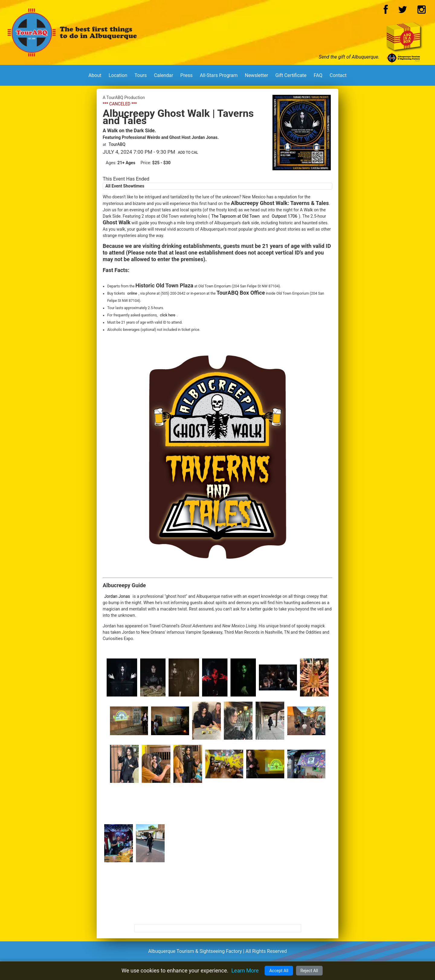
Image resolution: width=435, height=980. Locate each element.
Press (186, 75)
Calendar (164, 75)
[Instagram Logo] (422, 11)
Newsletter (256, 75)
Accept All (279, 971)
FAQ (318, 75)
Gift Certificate (291, 75)
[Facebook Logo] (386, 11)
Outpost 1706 (285, 216)
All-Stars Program (219, 75)
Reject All (309, 971)
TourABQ (117, 144)
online (132, 293)
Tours (140, 75)
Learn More (245, 970)
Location (118, 75)
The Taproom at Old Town (236, 216)
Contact (338, 75)
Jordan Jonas (117, 596)
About (95, 75)
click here (168, 315)
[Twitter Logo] (403, 11)
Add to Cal (188, 152)
